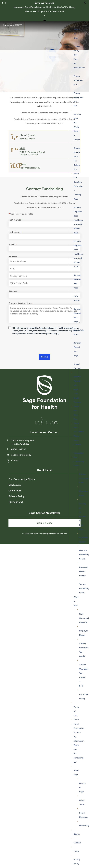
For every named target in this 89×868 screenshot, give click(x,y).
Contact (77, 842)
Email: (13, 244)
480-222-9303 (19, 449)
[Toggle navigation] (83, 25)
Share (76, 173)
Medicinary (15, 485)
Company (13, 291)
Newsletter (79, 453)
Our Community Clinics (79, 461)
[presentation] (30, 345)
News (76, 720)
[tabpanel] (44, 57)
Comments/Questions (21, 303)
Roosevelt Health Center (84, 571)
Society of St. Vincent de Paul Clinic (83, 516)
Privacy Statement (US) (78, 97)
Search (77, 834)
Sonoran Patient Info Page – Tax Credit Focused (77, 389)
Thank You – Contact (77, 440)
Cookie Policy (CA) (77, 51)
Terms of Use (16, 502)
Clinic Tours (15, 490)
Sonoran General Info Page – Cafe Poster (77, 288)
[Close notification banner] (44, 20)
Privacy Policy (17, 496)
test (75, 106)
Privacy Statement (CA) (78, 80)
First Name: (15, 220)
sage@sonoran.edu (21, 455)
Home (76, 851)
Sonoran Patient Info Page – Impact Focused (77, 355)
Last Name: (15, 232)
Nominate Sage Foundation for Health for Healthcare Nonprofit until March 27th (44, 9)
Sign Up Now (45, 523)
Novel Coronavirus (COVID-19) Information (79, 732)
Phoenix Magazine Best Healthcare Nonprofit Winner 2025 (78, 220)
